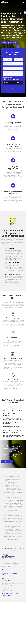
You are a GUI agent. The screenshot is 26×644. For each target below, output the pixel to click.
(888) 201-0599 (13, 2)
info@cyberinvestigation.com (10, 593)
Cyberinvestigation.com (8, 575)
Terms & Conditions (7, 570)
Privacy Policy (16, 570)
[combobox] (5, 64)
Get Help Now (7, 461)
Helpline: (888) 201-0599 (10, 43)
